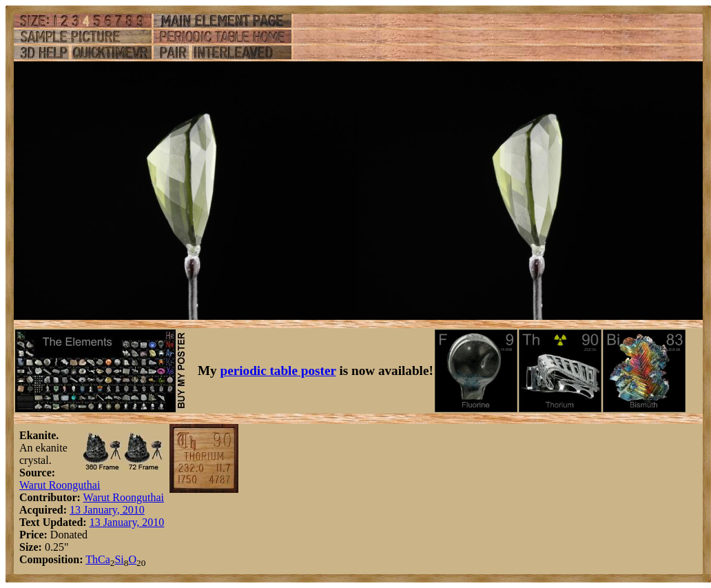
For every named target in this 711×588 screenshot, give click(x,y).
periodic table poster (278, 371)
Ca (104, 559)
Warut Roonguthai (60, 485)
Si (119, 559)
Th (92, 559)
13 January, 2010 (107, 510)
